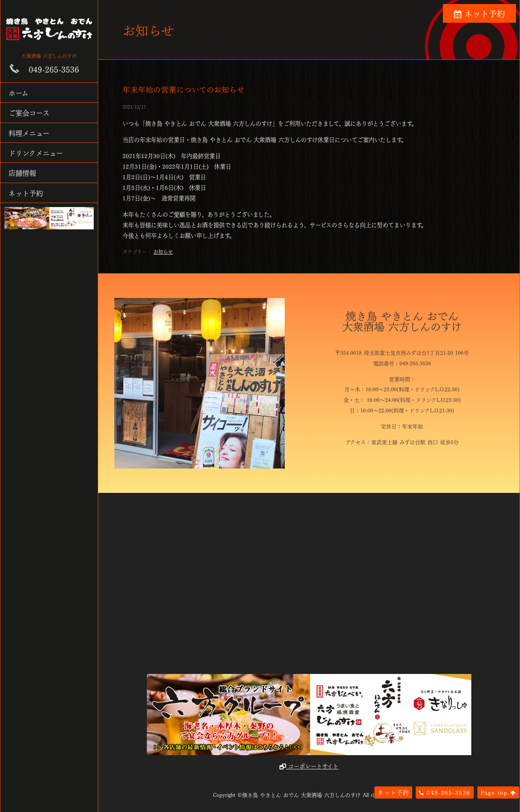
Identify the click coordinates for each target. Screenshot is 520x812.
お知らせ (163, 251)
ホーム (18, 92)
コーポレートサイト (309, 766)
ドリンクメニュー (36, 152)
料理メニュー (29, 133)
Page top (498, 792)
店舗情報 (22, 172)
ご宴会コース (29, 112)
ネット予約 (26, 193)
